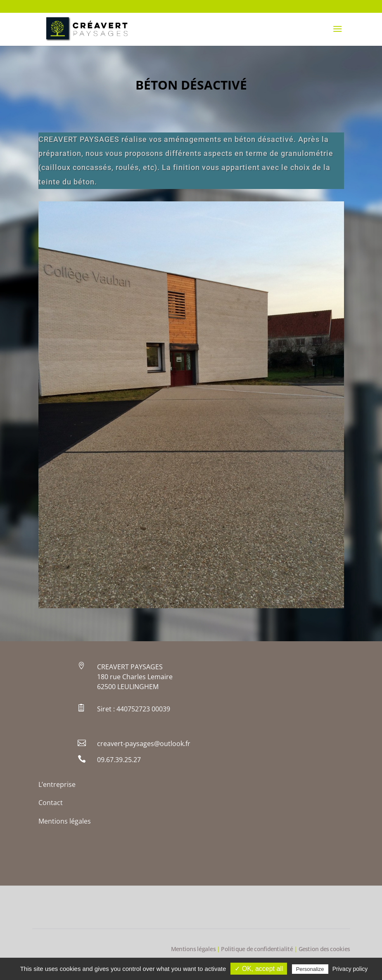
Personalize (310, 969)
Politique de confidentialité (257, 949)
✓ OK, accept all (259, 969)
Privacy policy (350, 969)
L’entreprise (57, 784)
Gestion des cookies (324, 949)
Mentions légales (65, 821)
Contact (51, 803)
